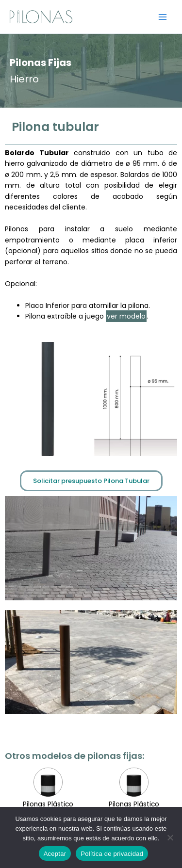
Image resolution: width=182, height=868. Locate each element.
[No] (170, 837)
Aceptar (55, 854)
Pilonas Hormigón (134, 783)
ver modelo (126, 316)
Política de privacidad (112, 854)
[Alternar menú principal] (163, 17)
